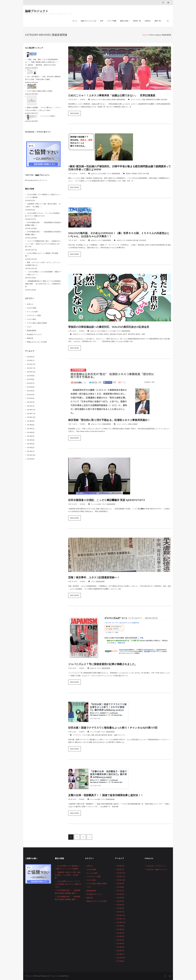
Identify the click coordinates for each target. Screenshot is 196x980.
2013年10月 (31, 455)
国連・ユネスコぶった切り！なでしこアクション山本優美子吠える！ (43, 264)
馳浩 (166, 99)
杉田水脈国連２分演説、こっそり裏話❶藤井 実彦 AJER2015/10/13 (106, 500)
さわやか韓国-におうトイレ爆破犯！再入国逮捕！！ (42, 255)
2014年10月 (31, 417)
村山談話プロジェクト (35, 334)
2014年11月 (31, 414)
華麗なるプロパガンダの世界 (37, 342)
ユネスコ (139, 99)
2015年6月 (31, 387)
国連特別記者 (91, 334)
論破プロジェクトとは (89, 21)
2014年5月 (31, 436)
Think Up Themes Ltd (41, 976)
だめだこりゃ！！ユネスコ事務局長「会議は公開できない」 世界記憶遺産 (112, 95)
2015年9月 (31, 376)
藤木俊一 (138, 334)
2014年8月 (31, 425)
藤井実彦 (104, 735)
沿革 (102, 21)
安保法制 (129, 240)
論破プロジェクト (120, 735)
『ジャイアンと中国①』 (48, 116)
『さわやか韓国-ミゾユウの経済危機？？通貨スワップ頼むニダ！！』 (43, 273)
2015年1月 (31, 406)
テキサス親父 (86, 735)
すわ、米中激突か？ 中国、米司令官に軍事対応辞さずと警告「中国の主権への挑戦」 (43, 78)
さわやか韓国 (102, 173)
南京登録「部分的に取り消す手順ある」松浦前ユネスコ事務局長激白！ (109, 420)
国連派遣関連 (121, 99)
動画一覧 (158, 21)
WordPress (64, 976)
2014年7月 (31, 429)
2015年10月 (31, 372)
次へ (89, 837)
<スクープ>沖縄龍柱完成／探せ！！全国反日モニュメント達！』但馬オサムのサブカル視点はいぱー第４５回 (43, 244)
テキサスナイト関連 (34, 315)
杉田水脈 (98, 735)
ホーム (75, 21)
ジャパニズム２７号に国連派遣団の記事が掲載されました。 (103, 664)
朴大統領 (119, 334)
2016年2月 (31, 357)
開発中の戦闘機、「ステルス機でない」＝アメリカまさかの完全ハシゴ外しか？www (43, 109)
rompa (83, 99)
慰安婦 (128, 173)
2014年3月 (31, 444)
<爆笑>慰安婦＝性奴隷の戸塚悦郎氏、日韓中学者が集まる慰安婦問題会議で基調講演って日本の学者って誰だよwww (120, 168)
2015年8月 (31, 379)
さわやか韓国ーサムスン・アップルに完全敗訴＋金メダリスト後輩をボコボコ (43, 215)
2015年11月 (31, 368)
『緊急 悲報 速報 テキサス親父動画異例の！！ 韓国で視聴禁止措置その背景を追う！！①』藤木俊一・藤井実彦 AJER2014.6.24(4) (42, 62)
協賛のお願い (125, 21)
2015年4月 (31, 395)
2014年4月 (31, 440)
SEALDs (119, 240)
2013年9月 (31, 459)
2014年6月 (31, 432)
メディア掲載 (112, 21)
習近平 (125, 334)
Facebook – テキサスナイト (156, 866)
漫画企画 (30, 338)
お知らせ (94, 99)
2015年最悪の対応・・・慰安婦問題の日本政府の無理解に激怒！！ (43, 224)
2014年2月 (31, 448)
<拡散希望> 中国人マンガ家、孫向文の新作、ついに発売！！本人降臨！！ (43, 205)
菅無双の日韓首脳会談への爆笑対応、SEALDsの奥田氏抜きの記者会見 (109, 327)
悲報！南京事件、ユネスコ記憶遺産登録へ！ (94, 577)
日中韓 (140, 173)
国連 (144, 99)
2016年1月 (31, 360)
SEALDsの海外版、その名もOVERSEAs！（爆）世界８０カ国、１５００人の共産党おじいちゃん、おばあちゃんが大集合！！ (119, 235)
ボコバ (133, 99)
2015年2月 (31, 402)
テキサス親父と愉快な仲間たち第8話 (40, 91)
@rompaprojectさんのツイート (36, 180)
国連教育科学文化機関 (153, 99)
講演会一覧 (137, 21)
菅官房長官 (131, 334)
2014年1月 (31, 451)
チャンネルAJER (111, 331)
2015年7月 (31, 383)
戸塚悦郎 (134, 173)
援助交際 (113, 334)
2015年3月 (31, 398)
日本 (144, 173)
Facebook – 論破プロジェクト (157, 869)
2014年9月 (31, 421)
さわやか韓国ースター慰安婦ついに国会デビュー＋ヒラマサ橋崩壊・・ (43, 196)
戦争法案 (135, 240)
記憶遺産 (135, 424)
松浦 (162, 99)
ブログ (109, 173)
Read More (75, 113)
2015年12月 (31, 364)
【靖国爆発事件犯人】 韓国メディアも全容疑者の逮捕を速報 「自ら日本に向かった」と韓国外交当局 (43, 284)
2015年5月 (31, 391)
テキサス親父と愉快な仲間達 (107, 99)
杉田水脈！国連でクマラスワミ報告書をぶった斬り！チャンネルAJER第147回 (113, 728)
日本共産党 (143, 240)
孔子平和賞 (99, 334)
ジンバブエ (82, 334)
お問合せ (148, 21)
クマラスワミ (77, 735)
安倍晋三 (106, 334)
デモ (124, 240)
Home (145, 35)
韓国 (147, 173)
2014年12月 (31, 410)
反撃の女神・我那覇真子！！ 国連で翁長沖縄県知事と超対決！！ (106, 795)
